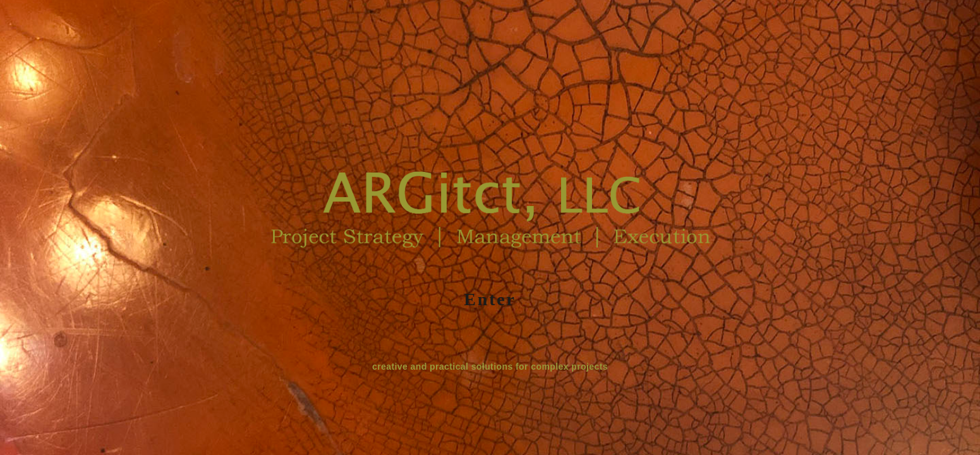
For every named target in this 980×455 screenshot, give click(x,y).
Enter (490, 299)
